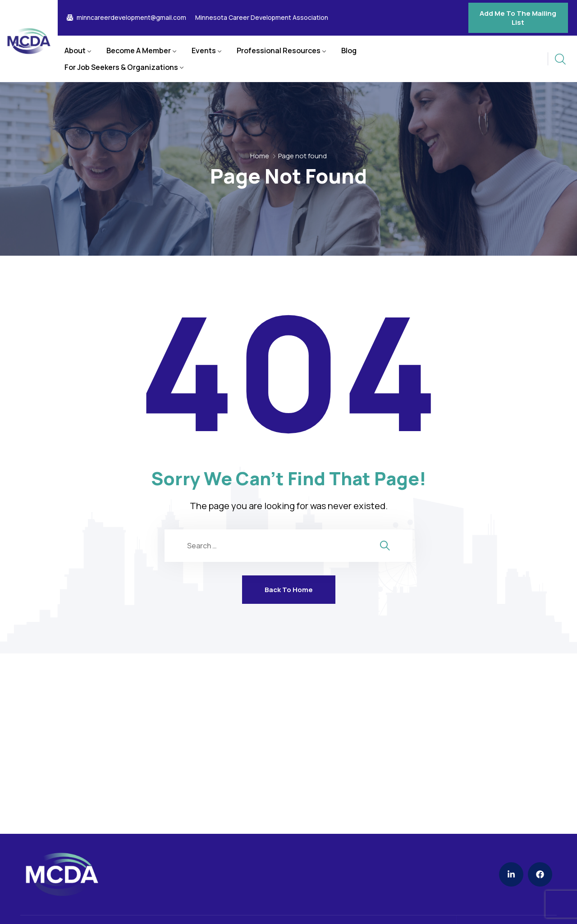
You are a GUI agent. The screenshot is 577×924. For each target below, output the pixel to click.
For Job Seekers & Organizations (121, 67)
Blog (349, 51)
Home (260, 156)
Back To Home (289, 590)
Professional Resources (279, 51)
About (75, 51)
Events (204, 51)
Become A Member (139, 51)
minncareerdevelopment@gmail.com (131, 18)
